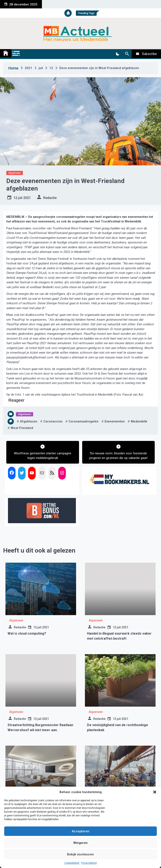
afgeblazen (29, 421)
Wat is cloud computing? (27, 633)
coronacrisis (53, 421)
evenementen (115, 421)
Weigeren (80, 843)
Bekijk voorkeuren (80, 854)
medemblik (139, 421)
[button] (155, 792)
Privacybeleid (89, 863)
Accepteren (80, 831)
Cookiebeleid (72, 863)
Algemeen (15, 173)
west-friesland (22, 428)
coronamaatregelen (84, 421)
